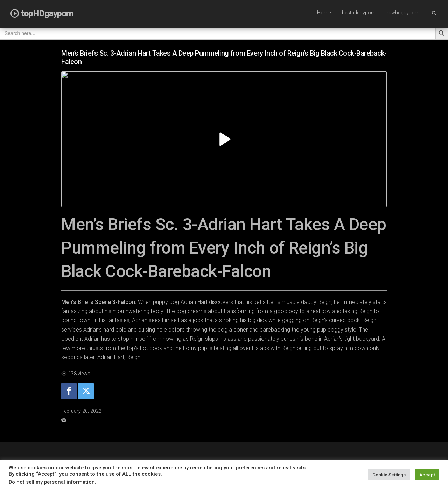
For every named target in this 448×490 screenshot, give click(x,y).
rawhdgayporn (403, 13)
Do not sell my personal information (52, 482)
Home (324, 13)
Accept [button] (427, 475)
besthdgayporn (359, 13)
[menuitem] (324, 13)
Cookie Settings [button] (389, 475)
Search (437, 13)
